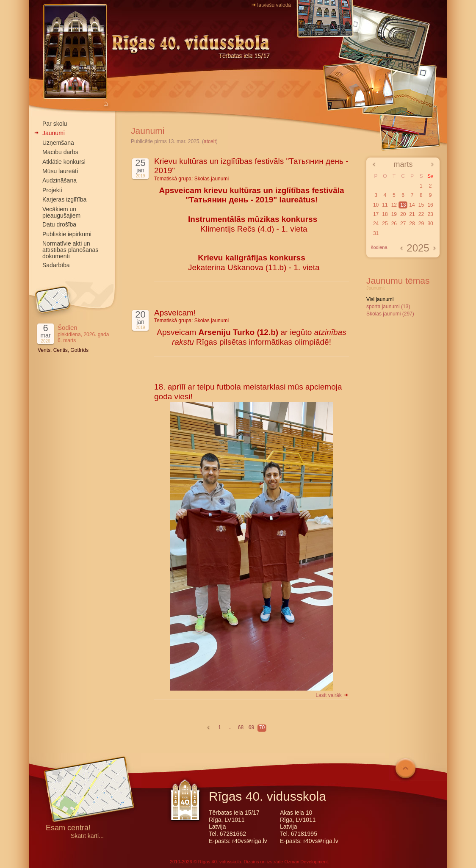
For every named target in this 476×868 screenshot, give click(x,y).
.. (230, 727)
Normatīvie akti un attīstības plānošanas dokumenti (70, 250)
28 (412, 224)
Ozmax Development (306, 862)
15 (421, 205)
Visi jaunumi (380, 299)
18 (385, 214)
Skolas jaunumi (212, 179)
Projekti (52, 190)
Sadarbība (56, 265)
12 (394, 205)
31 (376, 233)
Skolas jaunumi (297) (390, 314)
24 (376, 224)
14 (412, 205)
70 (262, 727)
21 (412, 214)
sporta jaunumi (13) (388, 307)
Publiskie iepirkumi (67, 234)
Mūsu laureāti (60, 171)
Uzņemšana (58, 143)
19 (394, 214)
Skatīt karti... (87, 836)
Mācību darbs (60, 152)
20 (403, 214)
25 (385, 224)
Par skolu (55, 124)
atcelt (210, 141)
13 (403, 205)
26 (394, 224)
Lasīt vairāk (332, 695)
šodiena (379, 247)
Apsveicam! (175, 313)
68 (241, 727)
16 (430, 205)
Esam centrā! (68, 828)
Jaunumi (54, 133)
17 (376, 214)
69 (251, 727)
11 (385, 205)
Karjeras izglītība (64, 199)
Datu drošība (59, 224)
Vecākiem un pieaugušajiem (61, 212)
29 (421, 224)
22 (421, 214)
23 (430, 214)
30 (430, 224)
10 (376, 205)
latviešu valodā (274, 5)
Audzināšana (59, 180)
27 (403, 224)
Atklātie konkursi (64, 162)
